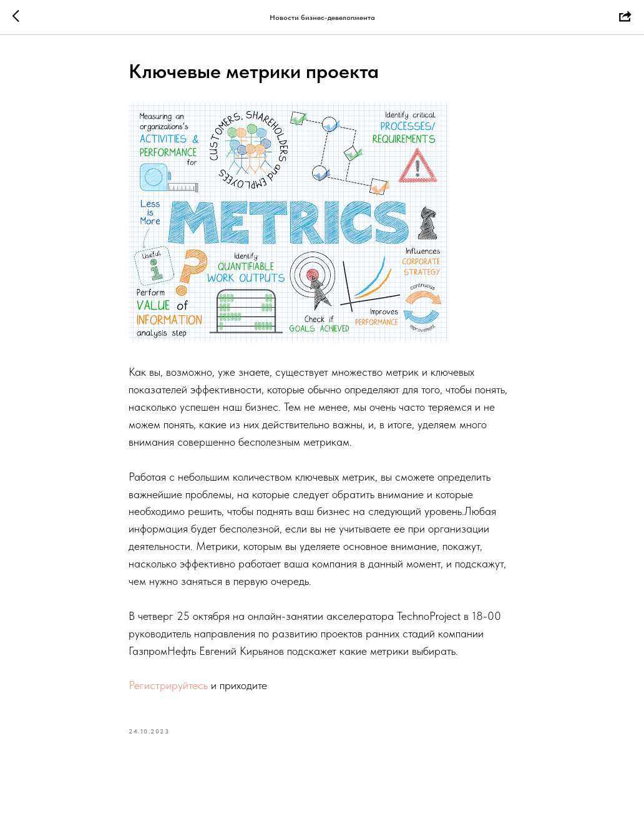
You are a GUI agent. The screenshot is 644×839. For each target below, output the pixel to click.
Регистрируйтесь (168, 685)
